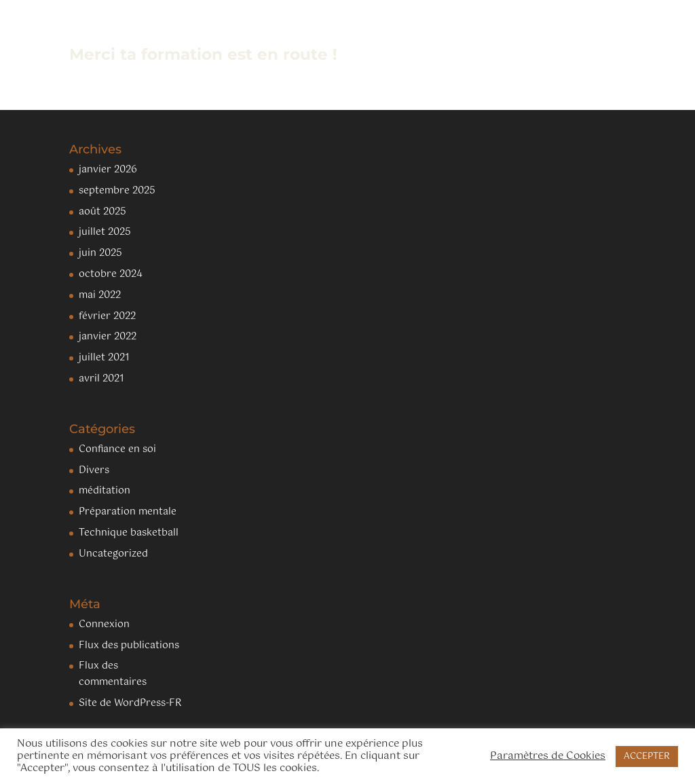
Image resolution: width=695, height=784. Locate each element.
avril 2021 (101, 379)
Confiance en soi (117, 449)
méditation (105, 491)
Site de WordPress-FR (130, 703)
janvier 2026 (108, 170)
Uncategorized (113, 554)
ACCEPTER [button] (647, 757)
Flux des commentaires (113, 674)
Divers (94, 470)
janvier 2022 (108, 337)
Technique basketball (129, 533)
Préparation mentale (128, 512)
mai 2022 (100, 295)
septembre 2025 (117, 191)
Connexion (104, 624)
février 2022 (107, 316)
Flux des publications (129, 646)
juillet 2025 (105, 232)
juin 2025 (100, 253)
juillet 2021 (104, 358)
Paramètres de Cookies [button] (548, 756)
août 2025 (102, 212)
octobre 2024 (111, 274)
